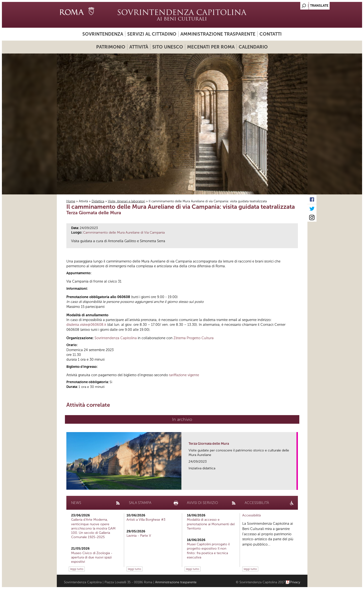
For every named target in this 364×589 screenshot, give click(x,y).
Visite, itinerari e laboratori (127, 201)
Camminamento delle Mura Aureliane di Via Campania (124, 233)
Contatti (271, 34)
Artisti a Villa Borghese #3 (146, 520)
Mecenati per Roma (211, 47)
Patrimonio (111, 47)
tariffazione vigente (184, 375)
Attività (139, 47)
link (294, 485)
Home (71, 201)
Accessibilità (251, 515)
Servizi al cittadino (152, 34)
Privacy (295, 582)
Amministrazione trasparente (218, 34)
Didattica (98, 201)
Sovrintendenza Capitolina (116, 338)
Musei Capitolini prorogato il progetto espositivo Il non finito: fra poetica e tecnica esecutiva (208, 551)
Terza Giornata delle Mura (209, 444)
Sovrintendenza (103, 34)
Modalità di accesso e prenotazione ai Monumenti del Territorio (211, 524)
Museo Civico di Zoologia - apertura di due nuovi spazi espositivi (92, 557)
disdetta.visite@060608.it (86, 325)
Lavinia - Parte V (139, 536)
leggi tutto (77, 569)
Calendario (253, 47)
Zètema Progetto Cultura (194, 338)
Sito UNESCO (168, 47)
